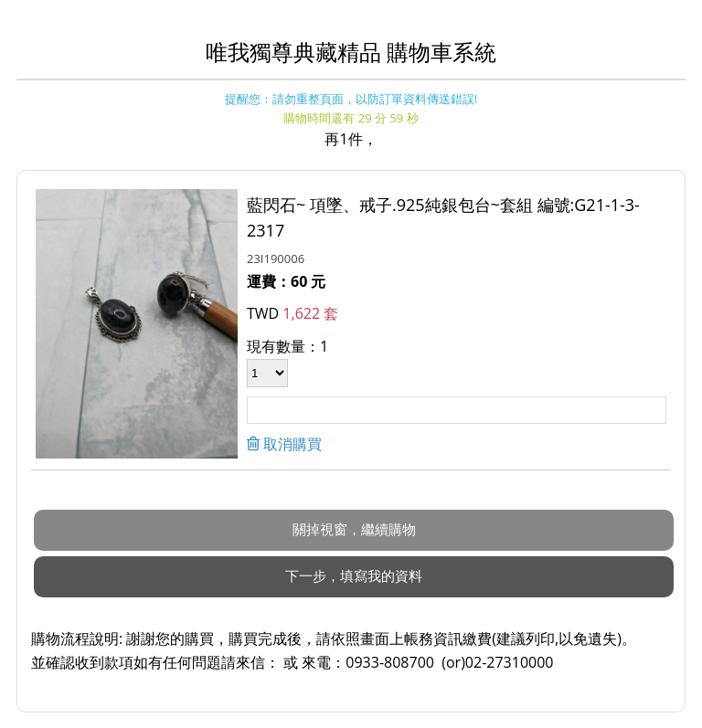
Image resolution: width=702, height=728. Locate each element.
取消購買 (291, 444)
